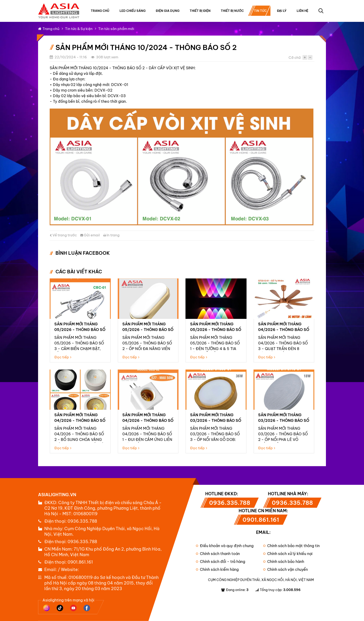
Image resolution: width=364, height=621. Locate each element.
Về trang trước (63, 235)
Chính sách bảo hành (284, 562)
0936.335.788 (82, 521)
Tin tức (260, 11)
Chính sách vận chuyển (286, 569)
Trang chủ (100, 11)
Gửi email (90, 235)
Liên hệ (302, 11)
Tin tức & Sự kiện (79, 29)
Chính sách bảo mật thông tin (291, 546)
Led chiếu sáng (133, 11)
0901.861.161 (80, 562)
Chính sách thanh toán (218, 554)
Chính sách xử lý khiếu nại (288, 554)
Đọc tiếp (63, 357)
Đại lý (282, 11)
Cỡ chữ (295, 58)
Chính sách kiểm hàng (217, 569)
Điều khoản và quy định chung (225, 546)
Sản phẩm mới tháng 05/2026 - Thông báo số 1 (216, 330)
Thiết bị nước (232, 11)
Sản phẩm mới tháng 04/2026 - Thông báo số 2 (80, 420)
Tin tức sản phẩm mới (116, 29)
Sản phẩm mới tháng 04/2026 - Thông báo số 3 (284, 330)
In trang (111, 235)
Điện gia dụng (168, 11)
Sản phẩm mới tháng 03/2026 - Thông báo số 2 (284, 420)
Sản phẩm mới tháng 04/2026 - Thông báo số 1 (148, 420)
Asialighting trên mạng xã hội (68, 600)
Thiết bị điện (200, 11)
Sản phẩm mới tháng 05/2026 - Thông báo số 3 (80, 330)
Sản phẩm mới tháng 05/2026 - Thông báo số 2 (148, 330)
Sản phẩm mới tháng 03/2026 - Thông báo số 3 (216, 420)
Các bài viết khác (79, 272)
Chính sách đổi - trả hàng (221, 562)
